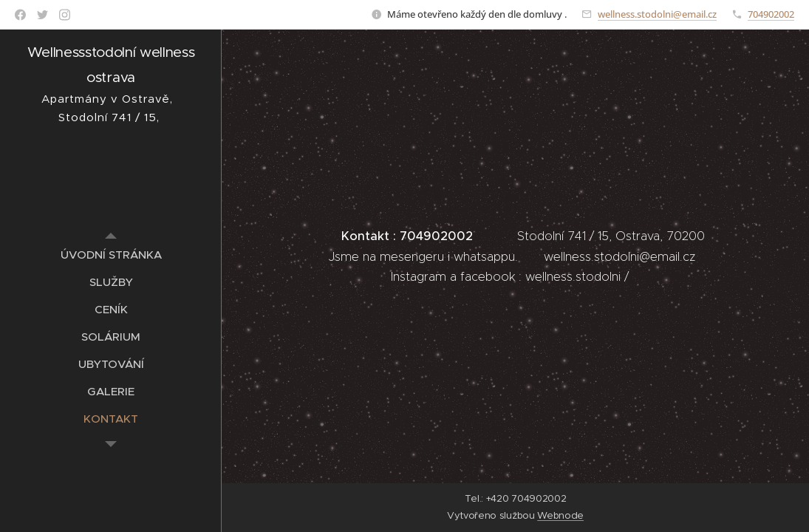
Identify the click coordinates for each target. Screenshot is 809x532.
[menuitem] (111, 255)
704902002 (771, 14)
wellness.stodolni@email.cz (657, 14)
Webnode (560, 515)
